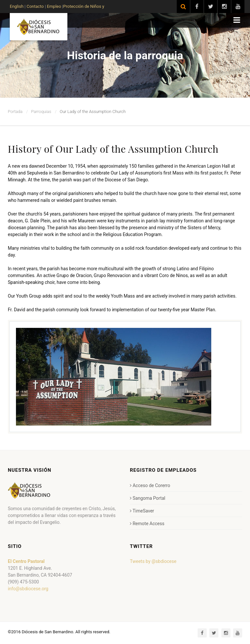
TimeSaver (142, 511)
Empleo (54, 6)
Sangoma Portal (148, 498)
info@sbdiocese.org (28, 589)
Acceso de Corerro (150, 485)
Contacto (35, 6)
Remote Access (147, 524)
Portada (15, 112)
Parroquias (41, 112)
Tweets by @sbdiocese (153, 561)
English (17, 6)
